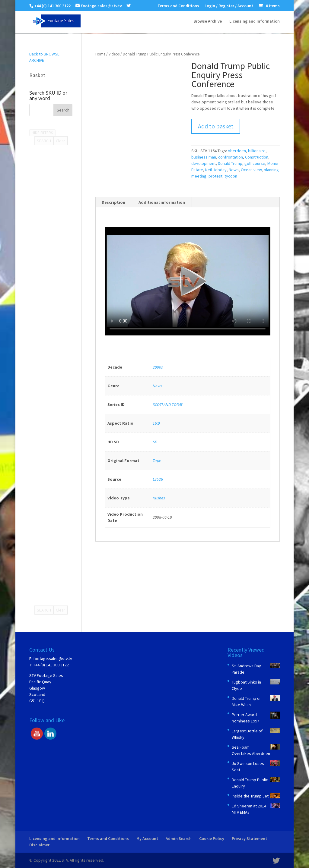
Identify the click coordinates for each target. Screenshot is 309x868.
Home (100, 54)
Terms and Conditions (178, 6)
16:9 (156, 423)
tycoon (231, 176)
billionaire (257, 151)
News (234, 170)
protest (215, 176)
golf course (255, 163)
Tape (157, 461)
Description (113, 202)
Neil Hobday (216, 170)
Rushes (159, 498)
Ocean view (251, 170)
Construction (257, 157)
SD (155, 442)
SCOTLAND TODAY (168, 404)
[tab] (114, 202)
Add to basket (216, 126)
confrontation (231, 157)
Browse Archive (208, 21)
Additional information (162, 202)
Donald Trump (230, 163)
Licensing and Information (255, 21)
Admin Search (179, 838)
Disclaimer (39, 845)
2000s (158, 367)
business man (204, 157)
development (204, 163)
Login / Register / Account (229, 6)
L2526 (158, 479)
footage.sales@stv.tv (53, 659)
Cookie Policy (212, 838)
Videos (114, 54)
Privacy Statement (249, 838)
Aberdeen (237, 151)
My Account (147, 838)
